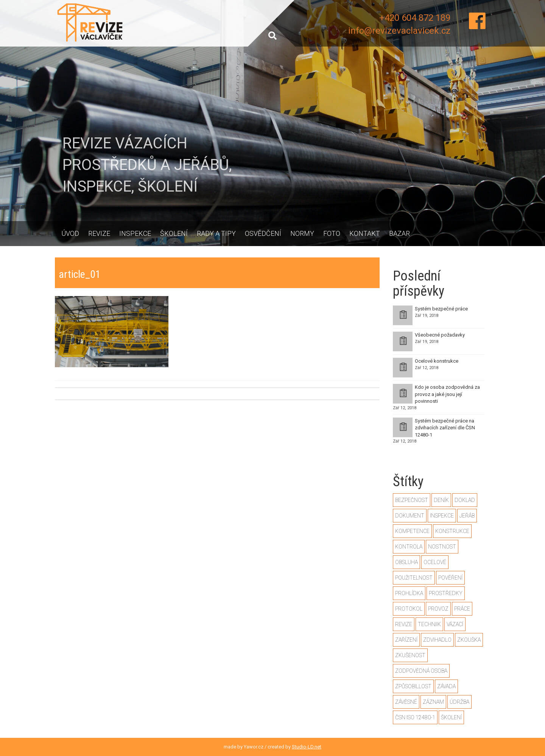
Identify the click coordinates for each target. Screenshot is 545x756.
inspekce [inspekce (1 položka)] (442, 516)
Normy (302, 233)
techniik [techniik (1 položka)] (429, 624)
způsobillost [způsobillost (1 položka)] (413, 686)
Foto (332, 233)
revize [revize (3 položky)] (404, 624)
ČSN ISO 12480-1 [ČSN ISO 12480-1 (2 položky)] (415, 717)
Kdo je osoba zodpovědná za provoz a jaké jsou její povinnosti (447, 394)
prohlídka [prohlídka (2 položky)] (409, 593)
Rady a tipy (216, 233)
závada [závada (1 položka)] (446, 686)
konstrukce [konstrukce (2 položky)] (452, 531)
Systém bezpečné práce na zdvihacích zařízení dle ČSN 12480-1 (445, 428)
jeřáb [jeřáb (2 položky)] (467, 516)
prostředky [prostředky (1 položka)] (446, 593)
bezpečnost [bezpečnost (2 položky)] (412, 500)
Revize (99, 233)
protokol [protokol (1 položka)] (409, 609)
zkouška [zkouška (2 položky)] (469, 640)
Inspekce (135, 233)
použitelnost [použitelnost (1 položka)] (414, 578)
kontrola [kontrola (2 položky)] (409, 547)
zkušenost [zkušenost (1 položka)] (410, 655)
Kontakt (365, 233)
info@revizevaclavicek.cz (399, 31)
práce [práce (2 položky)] (462, 609)
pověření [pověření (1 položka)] (450, 578)
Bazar (399, 233)
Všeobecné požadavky (440, 335)
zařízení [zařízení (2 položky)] (406, 640)
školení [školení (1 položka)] (451, 717)
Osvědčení (263, 233)
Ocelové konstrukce (437, 361)
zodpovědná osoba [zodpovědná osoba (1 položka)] (421, 671)
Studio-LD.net (307, 747)
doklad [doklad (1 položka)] (465, 500)
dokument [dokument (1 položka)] (410, 516)
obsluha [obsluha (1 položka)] (406, 562)
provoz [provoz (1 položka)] (438, 609)
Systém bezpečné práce (441, 309)
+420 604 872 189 (415, 18)
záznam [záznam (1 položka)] (433, 702)
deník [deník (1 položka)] (441, 500)
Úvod (70, 233)
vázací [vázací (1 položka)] (455, 624)
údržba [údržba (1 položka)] (459, 702)
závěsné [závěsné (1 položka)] (406, 702)
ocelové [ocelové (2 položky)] (435, 562)
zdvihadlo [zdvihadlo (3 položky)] (437, 640)
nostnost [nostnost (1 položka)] (442, 547)
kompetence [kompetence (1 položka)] (412, 531)
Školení (174, 233)
